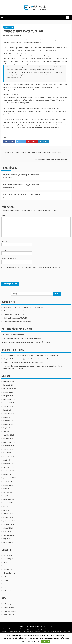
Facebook (9, 141)
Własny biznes (9, 591)
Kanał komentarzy (10, 611)
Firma (5, 562)
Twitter (21, 141)
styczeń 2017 (9, 510)
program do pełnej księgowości (49, 629)
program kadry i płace (40, 631)
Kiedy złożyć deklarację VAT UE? (15, 318)
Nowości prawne (9, 573)
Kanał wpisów (9, 607)
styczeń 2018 (9, 467)
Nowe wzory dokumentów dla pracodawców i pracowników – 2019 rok (27, 342)
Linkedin (44, 141)
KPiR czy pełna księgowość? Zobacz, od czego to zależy (30, 359)
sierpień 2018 (8, 449)
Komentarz (6, 215)
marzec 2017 (8, 503)
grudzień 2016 (9, 514)
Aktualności (8, 555)
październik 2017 (10, 478)
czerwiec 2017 (9, 492)
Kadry (6, 566)
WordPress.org (9, 615)
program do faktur (55, 631)
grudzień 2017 (9, 471)
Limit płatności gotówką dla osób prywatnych (27, 362)
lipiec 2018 (7, 453)
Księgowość (8, 569)
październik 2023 (10, 388)
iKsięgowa (10, 631)
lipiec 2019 (7, 410)
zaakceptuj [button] (46, 641)
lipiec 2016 (7, 531)
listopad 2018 (8, 439)
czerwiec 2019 (9, 414)
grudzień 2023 (9, 381)
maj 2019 (7, 417)
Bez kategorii (9, 27)
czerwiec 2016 (9, 535)
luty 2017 (7, 506)
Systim (22, 629)
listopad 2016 (8, 517)
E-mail (4, 250)
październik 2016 (10, 521)
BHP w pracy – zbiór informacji (14, 314)
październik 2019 (10, 399)
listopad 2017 (8, 474)
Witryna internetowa (9, 259)
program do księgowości (23, 631)
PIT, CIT (6, 577)
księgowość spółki (32, 629)
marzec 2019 (8, 424)
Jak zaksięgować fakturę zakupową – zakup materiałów (21, 338)
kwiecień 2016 (9, 542)
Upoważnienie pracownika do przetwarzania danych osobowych (27, 311)
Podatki (6, 580)
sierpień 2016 (8, 528)
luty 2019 (7, 428)
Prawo (6, 584)
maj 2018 (7, 460)
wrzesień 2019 (9, 403)
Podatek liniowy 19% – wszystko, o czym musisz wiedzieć (22, 194)
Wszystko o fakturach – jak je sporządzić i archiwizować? (22, 175)
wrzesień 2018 (9, 446)
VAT (5, 587)
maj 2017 (7, 496)
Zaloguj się (7, 604)
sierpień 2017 (8, 485)
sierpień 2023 (8, 392)
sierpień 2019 (8, 406)
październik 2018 (10, 442)
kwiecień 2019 (9, 421)
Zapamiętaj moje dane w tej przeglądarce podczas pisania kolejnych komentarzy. (32, 267)
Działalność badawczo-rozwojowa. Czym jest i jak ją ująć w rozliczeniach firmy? (34, 152)
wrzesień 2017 (9, 481)
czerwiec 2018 (9, 456)
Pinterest (32, 141)
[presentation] (17, 276)
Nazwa (5, 241)
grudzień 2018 (9, 435)
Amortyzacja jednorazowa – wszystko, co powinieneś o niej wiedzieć (35, 355)
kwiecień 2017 (9, 499)
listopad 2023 (8, 385)
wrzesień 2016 (9, 524)
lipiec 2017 (7, 489)
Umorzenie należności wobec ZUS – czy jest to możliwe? (21, 185)
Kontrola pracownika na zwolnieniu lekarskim (51, 159)
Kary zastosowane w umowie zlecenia (17, 322)
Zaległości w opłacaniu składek (13, 335)
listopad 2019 (8, 396)
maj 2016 (7, 539)
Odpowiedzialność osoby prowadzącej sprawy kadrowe (23, 307)
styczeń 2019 (9, 431)
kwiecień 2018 (9, 464)
